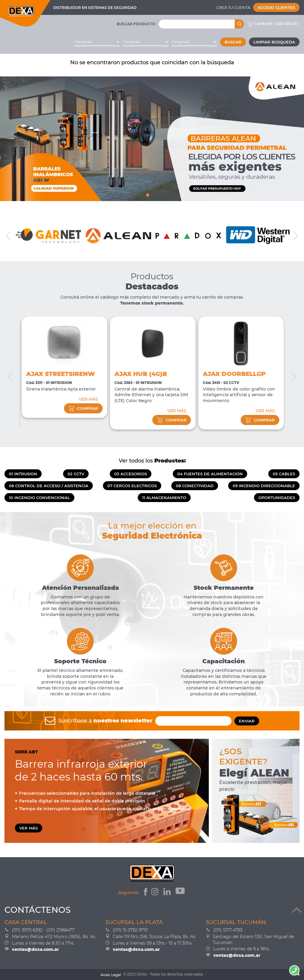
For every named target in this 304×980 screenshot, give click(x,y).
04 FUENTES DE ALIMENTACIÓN (210, 474)
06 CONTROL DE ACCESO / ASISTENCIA (49, 486)
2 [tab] (152, 194)
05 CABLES (284, 474)
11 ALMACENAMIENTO (164, 498)
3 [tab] (157, 194)
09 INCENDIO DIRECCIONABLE (264, 486)
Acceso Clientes (276, 7)
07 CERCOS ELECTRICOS (132, 486)
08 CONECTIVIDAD (195, 486)
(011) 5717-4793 (228, 930)
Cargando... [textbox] (85, 42)
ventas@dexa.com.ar (35, 949)
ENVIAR (247, 721)
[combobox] (97, 42)
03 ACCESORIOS (131, 474)
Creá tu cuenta (233, 7)
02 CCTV (76, 474)
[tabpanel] (152, 139)
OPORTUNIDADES (277, 498)
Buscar (233, 42)
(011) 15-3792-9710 (130, 930)
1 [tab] (147, 194)
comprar (83, 408)
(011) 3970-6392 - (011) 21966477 (43, 930)
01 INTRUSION (23, 474)
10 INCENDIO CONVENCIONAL (39, 498)
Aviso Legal (111, 975)
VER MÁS (88, 399)
